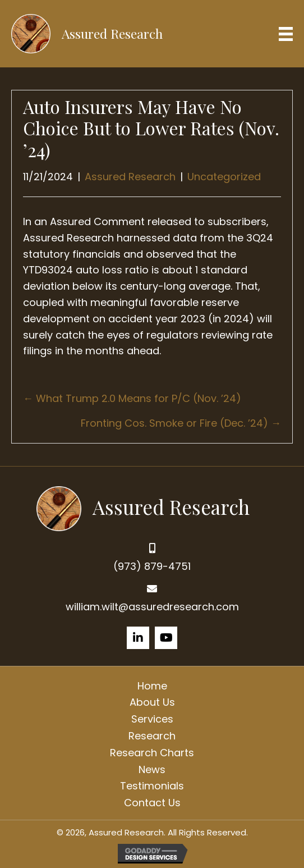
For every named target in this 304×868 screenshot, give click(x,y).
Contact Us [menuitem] (152, 803)
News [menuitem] (152, 769)
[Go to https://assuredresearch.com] (152, 507)
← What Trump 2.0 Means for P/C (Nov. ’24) (132, 398)
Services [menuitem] (152, 719)
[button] (138, 638)
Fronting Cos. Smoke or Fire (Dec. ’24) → (181, 423)
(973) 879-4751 (152, 566)
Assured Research (130, 177)
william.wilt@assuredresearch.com (152, 607)
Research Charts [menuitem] (152, 753)
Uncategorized (224, 177)
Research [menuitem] (152, 736)
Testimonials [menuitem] (152, 786)
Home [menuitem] (152, 686)
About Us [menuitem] (152, 702)
